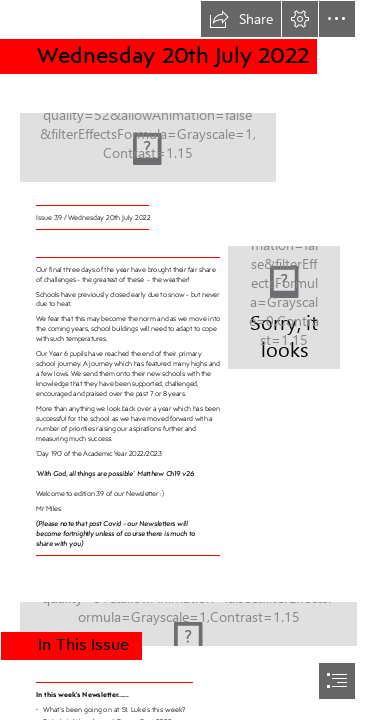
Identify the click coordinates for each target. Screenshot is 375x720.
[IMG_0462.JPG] (187, 618)
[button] (241, 19)
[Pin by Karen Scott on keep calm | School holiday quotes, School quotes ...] (283, 306)
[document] (187, 360)
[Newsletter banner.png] (187, 135)
